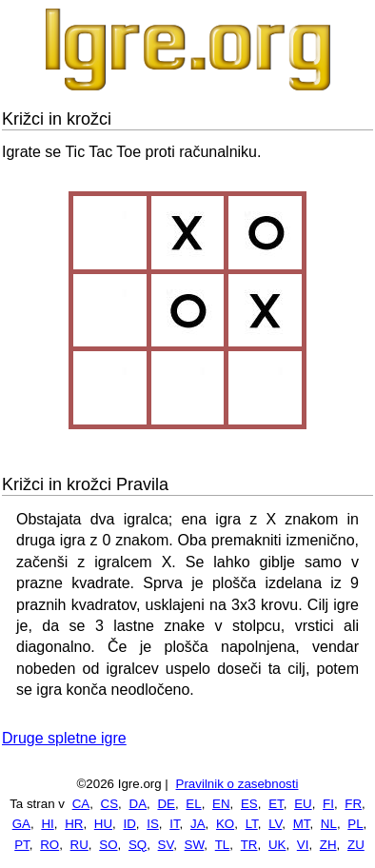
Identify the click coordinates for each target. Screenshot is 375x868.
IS (153, 824)
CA (81, 804)
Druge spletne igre (64, 738)
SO (108, 845)
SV (166, 845)
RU (79, 845)
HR (74, 824)
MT (302, 824)
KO (225, 824)
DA (138, 804)
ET (276, 804)
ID (129, 824)
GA (21, 824)
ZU (356, 845)
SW (195, 845)
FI (328, 804)
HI (47, 824)
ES (249, 804)
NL (329, 824)
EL (193, 804)
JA (198, 824)
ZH (328, 845)
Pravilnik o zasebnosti (237, 784)
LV (275, 824)
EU (303, 804)
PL (355, 824)
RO (49, 845)
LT (252, 824)
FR (353, 804)
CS (110, 804)
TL (223, 845)
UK (277, 845)
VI (303, 845)
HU (103, 824)
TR (249, 845)
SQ (138, 845)
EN (221, 804)
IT (174, 824)
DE (166, 804)
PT (22, 845)
